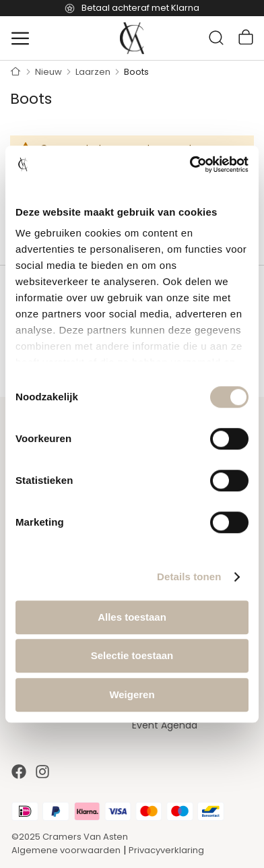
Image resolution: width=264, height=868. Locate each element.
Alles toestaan (132, 617)
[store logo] (132, 38)
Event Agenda (165, 725)
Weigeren (132, 694)
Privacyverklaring (166, 850)
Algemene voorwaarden (66, 850)
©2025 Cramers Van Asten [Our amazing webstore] (70, 837)
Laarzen (94, 72)
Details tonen (189, 577)
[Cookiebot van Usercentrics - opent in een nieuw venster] (190, 164)
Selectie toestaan (132, 655)
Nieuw (49, 72)
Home (16, 72)
